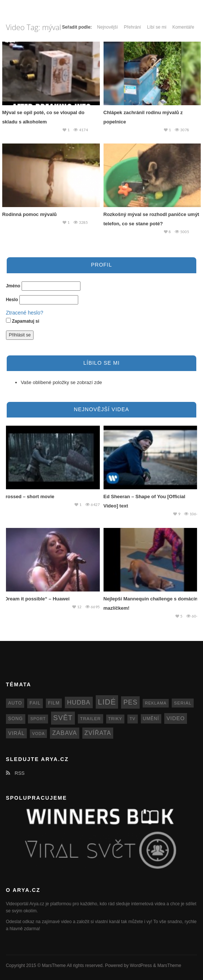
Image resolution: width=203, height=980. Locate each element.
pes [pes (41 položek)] (130, 702)
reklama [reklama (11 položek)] (156, 703)
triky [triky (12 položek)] (115, 719)
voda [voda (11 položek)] (38, 734)
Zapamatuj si (23, 321)
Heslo (12, 300)
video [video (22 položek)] (176, 718)
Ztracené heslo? (25, 313)
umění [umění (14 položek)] (151, 719)
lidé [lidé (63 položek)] (107, 702)
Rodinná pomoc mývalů (30, 214)
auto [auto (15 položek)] (15, 703)
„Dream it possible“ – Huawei (36, 599)
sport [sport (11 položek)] (38, 719)
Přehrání (133, 27)
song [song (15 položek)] (16, 719)
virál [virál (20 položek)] (17, 733)
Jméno (13, 286)
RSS (15, 773)
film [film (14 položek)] (54, 703)
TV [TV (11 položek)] (133, 719)
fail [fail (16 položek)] (35, 703)
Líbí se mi (157, 27)
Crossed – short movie (28, 497)
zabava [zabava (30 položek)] (64, 733)
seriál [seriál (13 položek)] (183, 703)
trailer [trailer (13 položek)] (91, 719)
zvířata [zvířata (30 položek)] (98, 733)
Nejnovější (108, 27)
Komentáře (183, 27)
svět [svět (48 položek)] (63, 718)
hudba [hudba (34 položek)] (79, 702)
